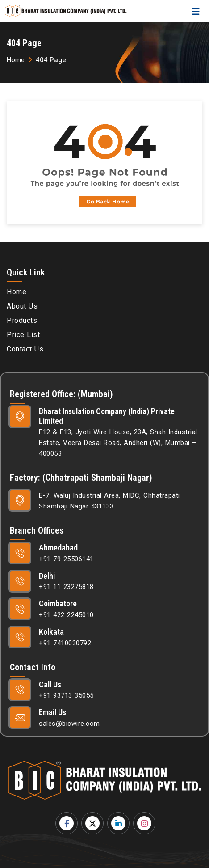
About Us (22, 306)
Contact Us (25, 349)
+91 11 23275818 (66, 587)
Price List (23, 335)
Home (16, 60)
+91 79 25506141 (66, 559)
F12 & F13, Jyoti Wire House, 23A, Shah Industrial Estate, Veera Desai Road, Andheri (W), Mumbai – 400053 (118, 443)
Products (22, 320)
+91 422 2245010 (66, 615)
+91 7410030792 (65, 643)
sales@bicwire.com (69, 724)
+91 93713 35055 (66, 695)
